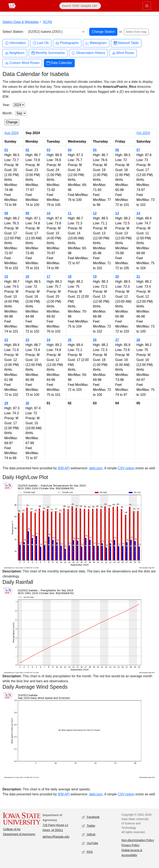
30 (27, 403)
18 (70, 277)
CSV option (126, 468)
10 (48, 213)
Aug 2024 (11, 133)
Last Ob (41, 43)
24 (48, 340)
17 (48, 277)
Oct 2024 (143, 133)
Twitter (89, 826)
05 (95, 150)
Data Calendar (59, 63)
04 (70, 150)
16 (27, 277)
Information (16, 43)
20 (117, 277)
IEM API (64, 468)
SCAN (47, 22)
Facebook (91, 817)
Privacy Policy (131, 845)
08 (6, 213)
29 (6, 403)
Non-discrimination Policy (138, 840)
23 (27, 340)
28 (138, 340)
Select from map (136, 32)
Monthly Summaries (48, 53)
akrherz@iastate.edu (56, 837)
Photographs (67, 43)
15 (6, 277)
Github (89, 834)
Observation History (89, 53)
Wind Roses (123, 53)
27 (117, 340)
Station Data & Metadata (20, 22)
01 (6, 150)
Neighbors (15, 53)
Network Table (126, 43)
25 (70, 340)
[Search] (80, 6)
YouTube (90, 843)
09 (27, 213)
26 (95, 340)
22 (6, 340)
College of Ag (12, 829)
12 (95, 213)
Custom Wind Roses (22, 63)
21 (138, 277)
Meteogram (96, 43)
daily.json (96, 468)
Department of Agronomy (19, 834)
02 (27, 150)
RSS (87, 852)
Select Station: (13, 32)
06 (117, 150)
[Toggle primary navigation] (147, 6)
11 (70, 213)
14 (138, 213)
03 (48, 150)
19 (95, 277)
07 (138, 150)
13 (117, 213)
